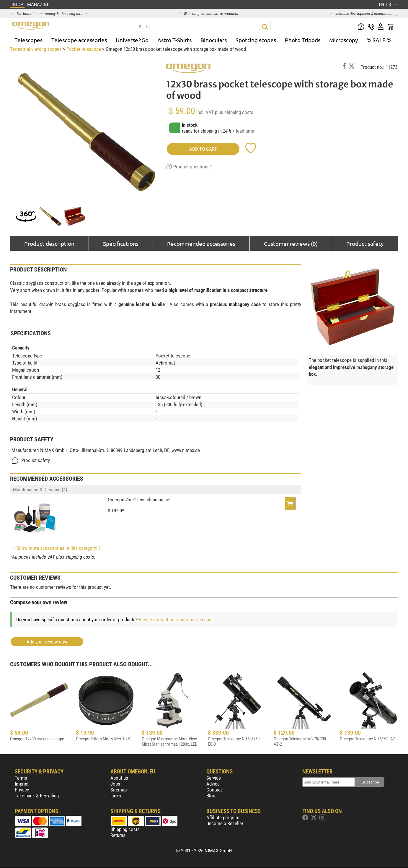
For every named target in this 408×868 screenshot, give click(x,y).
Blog (211, 796)
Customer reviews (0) (291, 243)
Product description (49, 243)
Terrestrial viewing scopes (36, 49)
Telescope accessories (79, 40)
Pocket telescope (84, 49)
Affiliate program (223, 817)
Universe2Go (132, 40)
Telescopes (28, 40)
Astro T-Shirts (174, 40)
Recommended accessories (201, 243)
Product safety (365, 243)
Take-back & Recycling (37, 796)
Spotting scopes (256, 40)
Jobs (115, 784)
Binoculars (214, 40)
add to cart (203, 149)
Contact (214, 790)
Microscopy (343, 40)
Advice (213, 784)
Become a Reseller (225, 823)
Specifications (121, 243)
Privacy (22, 790)
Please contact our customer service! (176, 620)
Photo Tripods (303, 40)
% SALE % (379, 40)
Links (116, 796)
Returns (118, 835)
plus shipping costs (234, 112)
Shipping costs (125, 829)
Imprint (22, 784)
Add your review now (47, 642)
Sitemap (119, 790)
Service (214, 778)
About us (119, 778)
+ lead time (243, 131)
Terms (21, 778)
